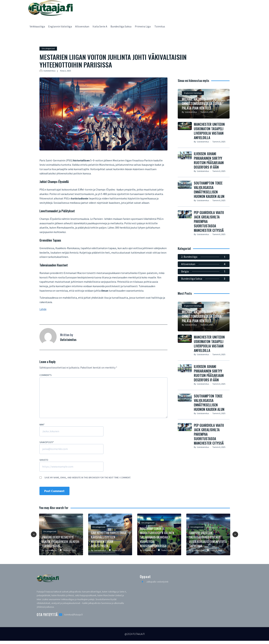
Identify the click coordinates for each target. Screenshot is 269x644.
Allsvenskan (82, 26)
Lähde (43, 309)
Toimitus (160, 26)
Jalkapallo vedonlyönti (157, 582)
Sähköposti (46, 442)
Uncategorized (48, 48)
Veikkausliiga (37, 26)
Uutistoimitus (49, 71)
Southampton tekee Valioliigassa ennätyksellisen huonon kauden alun (209, 199)
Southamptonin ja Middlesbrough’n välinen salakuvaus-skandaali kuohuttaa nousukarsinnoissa (157, 537)
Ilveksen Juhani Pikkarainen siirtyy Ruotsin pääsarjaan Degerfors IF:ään (209, 169)
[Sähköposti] (71, 449)
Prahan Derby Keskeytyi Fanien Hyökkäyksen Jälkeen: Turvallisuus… (61, 542)
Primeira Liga (143, 26)
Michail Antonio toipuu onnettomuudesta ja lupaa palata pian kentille (202, 113)
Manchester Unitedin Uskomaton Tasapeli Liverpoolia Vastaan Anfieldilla (210, 140)
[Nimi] (71, 432)
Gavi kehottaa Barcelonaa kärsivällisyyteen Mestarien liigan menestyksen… (109, 539)
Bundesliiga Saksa (121, 26)
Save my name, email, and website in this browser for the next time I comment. (87, 478)
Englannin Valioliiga (60, 26)
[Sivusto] (71, 467)
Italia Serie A (100, 26)
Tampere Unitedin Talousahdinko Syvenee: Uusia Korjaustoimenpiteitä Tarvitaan (208, 539)
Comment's (45, 375)
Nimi (42, 425)
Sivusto (44, 460)
